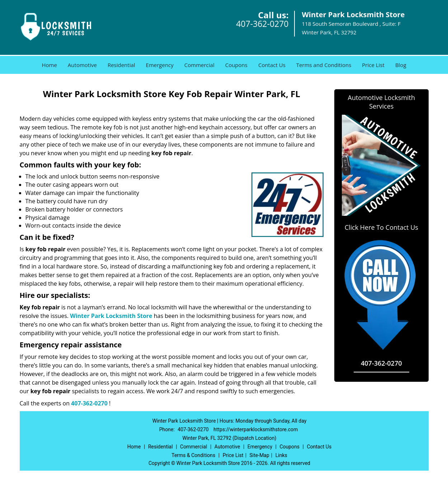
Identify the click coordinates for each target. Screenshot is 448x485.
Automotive (82, 65)
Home (49, 65)
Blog (401, 65)
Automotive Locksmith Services (381, 102)
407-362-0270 (262, 24)
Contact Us (272, 65)
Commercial (199, 65)
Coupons (236, 65)
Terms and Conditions (324, 65)
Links (281, 455)
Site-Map (260, 455)
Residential (121, 65)
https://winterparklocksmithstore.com (256, 429)
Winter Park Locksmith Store (111, 316)
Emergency (160, 65)
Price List (373, 65)
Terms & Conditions (193, 455)
